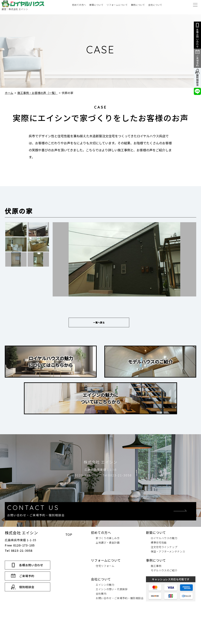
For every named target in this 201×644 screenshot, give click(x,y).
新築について (96, 7)
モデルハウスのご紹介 (150, 365)
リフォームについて (117, 7)
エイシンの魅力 (105, 611)
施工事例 (156, 592)
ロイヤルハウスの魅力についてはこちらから (51, 365)
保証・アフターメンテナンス (168, 578)
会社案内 (101, 620)
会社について (155, 7)
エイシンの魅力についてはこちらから (100, 402)
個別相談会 (27, 613)
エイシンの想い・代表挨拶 (112, 615)
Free (83, 478)
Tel (117, 478)
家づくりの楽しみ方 (108, 564)
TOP (69, 561)
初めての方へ (79, 7)
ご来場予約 (27, 602)
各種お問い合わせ (31, 591)
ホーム (9, 93)
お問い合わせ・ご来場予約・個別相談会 (120, 624)
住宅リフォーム (105, 592)
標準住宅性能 (159, 569)
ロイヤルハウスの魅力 (164, 564)
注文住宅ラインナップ (164, 573)
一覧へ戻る (99, 324)
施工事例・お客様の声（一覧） (37, 93)
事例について (138, 7)
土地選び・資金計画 (108, 569)
